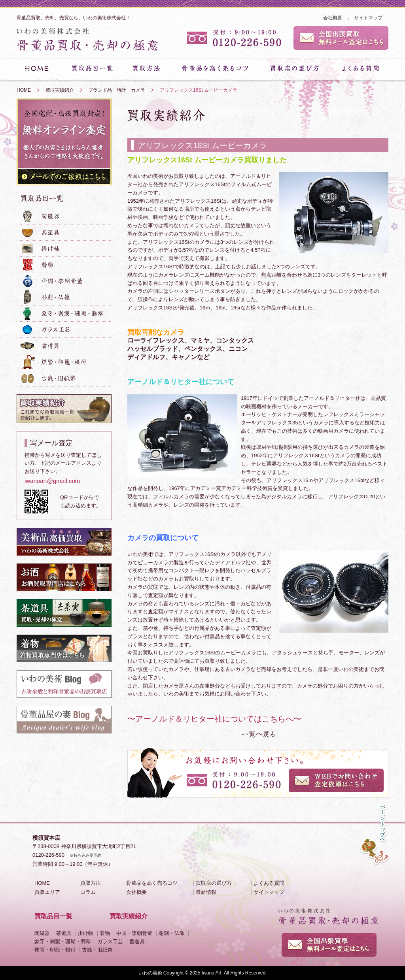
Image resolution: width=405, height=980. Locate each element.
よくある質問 (269, 883)
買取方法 (91, 883)
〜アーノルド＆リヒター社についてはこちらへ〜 (214, 719)
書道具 (137, 941)
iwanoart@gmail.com (52, 481)
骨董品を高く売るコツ (152, 883)
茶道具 (64, 933)
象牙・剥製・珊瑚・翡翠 (63, 941)
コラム (88, 892)
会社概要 (333, 18)
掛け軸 (86, 933)
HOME (24, 90)
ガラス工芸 (110, 941)
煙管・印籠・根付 (55, 950)
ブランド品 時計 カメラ (117, 90)
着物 (105, 933)
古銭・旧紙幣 (97, 950)
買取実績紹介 (60, 90)
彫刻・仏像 (171, 933)
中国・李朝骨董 (134, 933)
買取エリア (47, 892)
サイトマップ (368, 18)
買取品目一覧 (53, 916)
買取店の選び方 (214, 883)
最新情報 (206, 892)
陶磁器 (42, 933)
